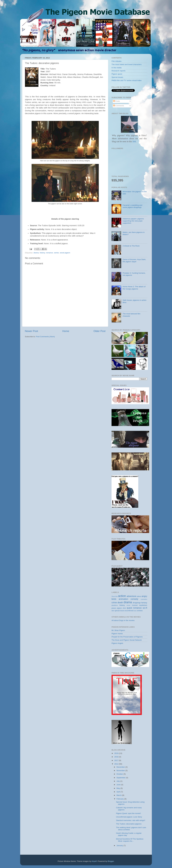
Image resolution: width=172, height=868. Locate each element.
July (118, 781)
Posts (117, 101)
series (56, 253)
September (121, 778)
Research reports (119, 71)
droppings (137, 603)
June (119, 785)
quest (129, 608)
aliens (139, 596)
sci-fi (145, 608)
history (42, 253)
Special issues (117, 77)
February (120, 799)
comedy (134, 599)
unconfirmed (129, 611)
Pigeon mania (117, 634)
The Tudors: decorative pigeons (129, 824)
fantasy (144, 603)
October (120, 774)
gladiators (115, 605)
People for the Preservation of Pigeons (127, 637)
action (122, 596)
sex (113, 611)
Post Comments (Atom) (45, 337)
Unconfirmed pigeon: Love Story (129, 817)
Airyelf (94, 861)
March (119, 795)
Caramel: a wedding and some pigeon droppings (132, 206)
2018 (117, 757)
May (118, 788)
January (120, 845)
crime (114, 602)
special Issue (119, 611)
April (119, 792)
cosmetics (144, 599)
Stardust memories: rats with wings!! (131, 820)
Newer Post (31, 331)
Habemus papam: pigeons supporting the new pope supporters (133, 221)
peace (114, 608)
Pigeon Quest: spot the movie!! (129, 813)
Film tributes (117, 61)
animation (123, 599)
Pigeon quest (117, 74)
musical (135, 605)
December (121, 767)
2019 (117, 753)
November (121, 771)
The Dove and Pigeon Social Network (127, 640)
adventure (132, 596)
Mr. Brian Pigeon (118, 630)
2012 (117, 764)
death (120, 602)
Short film (115, 596)
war (135, 611)
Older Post (100, 331)
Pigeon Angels (117, 643)
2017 (117, 760)
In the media (117, 68)
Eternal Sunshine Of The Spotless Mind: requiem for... (130, 840)
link (134, 141)
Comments (119, 106)
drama (36, 253)
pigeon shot (121, 608)
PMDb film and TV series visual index (127, 80)
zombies (140, 611)
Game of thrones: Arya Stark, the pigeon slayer (134, 261)
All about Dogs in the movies (123, 620)
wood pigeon (65, 253)
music (128, 605)
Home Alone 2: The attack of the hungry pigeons (134, 288)
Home (66, 331)
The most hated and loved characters (127, 64)
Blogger (111, 861)
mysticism (143, 605)
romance (50, 253)
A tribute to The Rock (131, 246)
